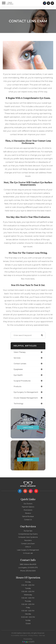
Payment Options (28, 507)
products (17, 386)
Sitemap (42, 635)
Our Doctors (28, 504)
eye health (18, 375)
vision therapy (20, 352)
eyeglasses (18, 369)
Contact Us (28, 459)
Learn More (28, 427)
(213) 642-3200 (31, 571)
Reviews (28, 513)
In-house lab (28, 553)
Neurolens (28, 540)
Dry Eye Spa (28, 531)
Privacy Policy (33, 635)
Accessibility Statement (19, 635)
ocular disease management (26, 398)
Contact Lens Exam (28, 544)
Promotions (28, 510)
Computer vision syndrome (28, 537)
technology (19, 404)
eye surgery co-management (26, 392)
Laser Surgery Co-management (28, 550)
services (17, 358)
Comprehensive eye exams (28, 534)
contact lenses (20, 364)
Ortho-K (28, 547)
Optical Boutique (28, 516)
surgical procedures (22, 381)
